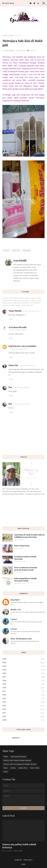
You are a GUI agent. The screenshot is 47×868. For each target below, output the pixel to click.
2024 (23, 666)
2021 (23, 677)
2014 (23, 702)
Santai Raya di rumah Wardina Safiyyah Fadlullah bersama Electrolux (29, 536)
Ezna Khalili (20, 260)
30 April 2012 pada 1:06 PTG (32, 311)
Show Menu (9, 3)
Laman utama (8, 36)
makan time (23, 768)
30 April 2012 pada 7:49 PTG (19, 349)
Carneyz (14, 619)
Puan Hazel (15, 600)
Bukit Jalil (16, 250)
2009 (23, 720)
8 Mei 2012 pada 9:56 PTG (21, 388)
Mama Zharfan (15, 311)
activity (18, 36)
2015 (23, 699)
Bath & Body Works (22, 546)
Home (23, 864)
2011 (23, 713)
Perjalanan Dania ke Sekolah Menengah (25, 558)
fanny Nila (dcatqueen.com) (21, 639)
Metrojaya (27, 250)
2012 (23, 709)
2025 (23, 663)
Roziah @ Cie (16, 609)
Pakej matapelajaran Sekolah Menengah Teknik (25, 579)
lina (10, 387)
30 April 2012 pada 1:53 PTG (19, 330)
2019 (23, 684)
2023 (23, 670)
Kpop (6, 768)
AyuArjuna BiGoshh (17, 327)
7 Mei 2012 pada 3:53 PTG (27, 366)
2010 (23, 717)
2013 (23, 706)
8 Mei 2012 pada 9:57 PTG (21, 404)
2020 (23, 681)
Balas (11, 319)
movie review (35, 768)
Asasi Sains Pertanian (18, 757)
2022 (23, 673)
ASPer (6, 757)
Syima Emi (13, 365)
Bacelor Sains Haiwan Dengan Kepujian (17, 760)
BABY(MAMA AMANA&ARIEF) (22, 346)
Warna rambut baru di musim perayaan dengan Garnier (26, 569)
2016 (23, 695)
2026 (23, 659)
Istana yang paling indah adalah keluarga (19, 846)
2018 (23, 688)
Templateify (28, 860)
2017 (23, 691)
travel (6, 772)
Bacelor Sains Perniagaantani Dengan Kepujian (20, 764)
